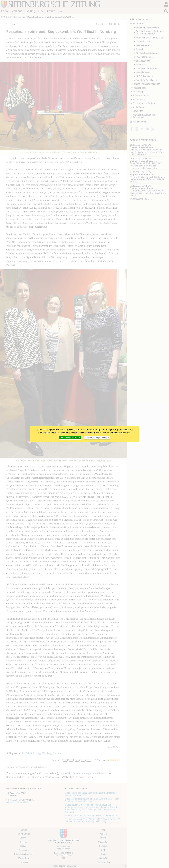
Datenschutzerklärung (120, 433)
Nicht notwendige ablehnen (97, 438)
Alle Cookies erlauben (70, 438)
